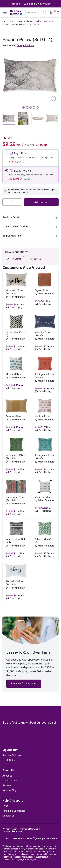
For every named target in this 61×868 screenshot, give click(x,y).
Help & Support (13, 801)
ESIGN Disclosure (13, 831)
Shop (12, 21)
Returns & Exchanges (14, 811)
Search (44, 13)
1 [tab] (24, 107)
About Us (9, 770)
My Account (10, 750)
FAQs (5, 806)
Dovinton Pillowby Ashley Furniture (16, 418)
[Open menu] (5, 12)
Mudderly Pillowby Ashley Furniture (44, 499)
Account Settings (12, 755)
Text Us (35, 259)
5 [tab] (37, 107)
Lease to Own (10, 781)
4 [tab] (34, 107)
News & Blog (9, 790)
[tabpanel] (30, 75)
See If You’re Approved (24, 684)
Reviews (7, 785)
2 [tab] (27, 107)
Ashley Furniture (25, 45)
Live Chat (14, 259)
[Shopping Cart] (57, 12)
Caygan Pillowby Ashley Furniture (44, 292)
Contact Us (8, 816)
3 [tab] (30, 107)
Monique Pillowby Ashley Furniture (16, 376)
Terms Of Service (29, 829)
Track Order (9, 760)
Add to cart (41, 202)
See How (49, 175)
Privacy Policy (10, 829)
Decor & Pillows (25, 21)
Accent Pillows (19, 25)
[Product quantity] (12, 202)
